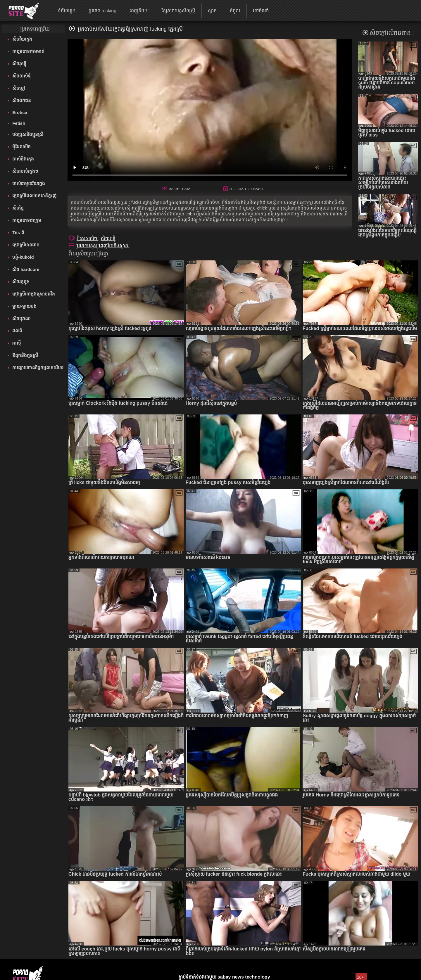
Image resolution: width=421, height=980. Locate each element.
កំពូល (235, 11)
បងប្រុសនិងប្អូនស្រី (28, 134)
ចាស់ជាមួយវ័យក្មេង (29, 183)
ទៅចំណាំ (261, 11)
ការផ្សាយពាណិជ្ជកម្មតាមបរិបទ (38, 368)
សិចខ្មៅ (19, 88)
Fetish (19, 123)
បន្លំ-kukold (23, 257)
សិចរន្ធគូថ (21, 282)
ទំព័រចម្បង (67, 11)
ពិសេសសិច (87, 238)
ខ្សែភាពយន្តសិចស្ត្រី (178, 11)
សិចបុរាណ (21, 318)
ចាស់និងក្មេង (23, 159)
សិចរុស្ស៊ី (19, 64)
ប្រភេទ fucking (102, 11)
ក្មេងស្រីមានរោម (26, 245)
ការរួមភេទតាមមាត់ (28, 51)
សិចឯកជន (22, 100)
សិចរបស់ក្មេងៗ (25, 171)
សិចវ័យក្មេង (22, 39)
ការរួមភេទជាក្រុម (27, 220)
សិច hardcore (26, 269)
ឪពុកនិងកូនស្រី (25, 355)
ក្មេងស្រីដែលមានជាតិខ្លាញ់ (34, 196)
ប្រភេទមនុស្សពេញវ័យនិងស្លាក (102, 246)
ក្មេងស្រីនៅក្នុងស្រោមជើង (34, 294)
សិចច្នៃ (18, 208)
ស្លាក (212, 11)
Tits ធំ (18, 233)
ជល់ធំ (17, 331)
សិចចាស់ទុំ (21, 76)
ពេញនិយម (139, 11)
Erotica (20, 112)
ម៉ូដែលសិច (21, 147)
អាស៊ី (17, 343)
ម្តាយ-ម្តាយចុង (24, 306)
